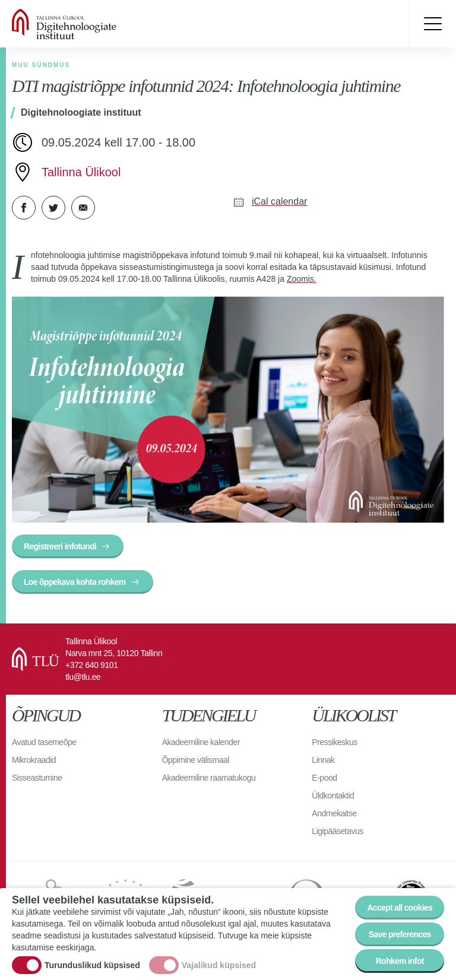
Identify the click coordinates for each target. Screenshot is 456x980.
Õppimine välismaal (196, 760)
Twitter (53, 208)
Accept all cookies (400, 910)
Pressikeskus (334, 742)
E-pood (324, 778)
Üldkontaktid (333, 796)
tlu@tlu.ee (83, 677)
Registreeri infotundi (60, 546)
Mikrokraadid (34, 760)
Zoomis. (302, 279)
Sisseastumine (37, 778)
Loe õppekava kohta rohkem (75, 582)
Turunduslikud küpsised (92, 968)
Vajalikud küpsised (219, 968)
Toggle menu (432, 24)
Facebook (24, 208)
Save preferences (400, 937)
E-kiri (83, 208)
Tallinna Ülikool (81, 172)
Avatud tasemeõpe (44, 742)
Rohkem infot (400, 963)
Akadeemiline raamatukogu (209, 778)
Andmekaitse (334, 813)
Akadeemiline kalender (201, 742)
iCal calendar (279, 201)
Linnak (323, 760)
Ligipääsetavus (337, 831)
